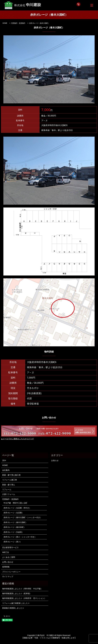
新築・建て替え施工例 (11, 475)
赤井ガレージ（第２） (13, 542)
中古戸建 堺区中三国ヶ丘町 (15, 503)
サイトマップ (8, 577)
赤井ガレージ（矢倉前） (14, 532)
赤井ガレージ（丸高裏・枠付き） (17, 508)
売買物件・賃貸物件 (18, 23)
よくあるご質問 (9, 557)
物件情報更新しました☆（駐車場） (17, 593)
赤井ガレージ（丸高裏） (14, 513)
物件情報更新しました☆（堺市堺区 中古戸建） (22, 589)
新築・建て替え (9, 485)
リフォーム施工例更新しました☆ (16, 603)
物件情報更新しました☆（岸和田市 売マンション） (24, 598)
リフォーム (7, 489)
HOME (5, 23)
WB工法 (6, 552)
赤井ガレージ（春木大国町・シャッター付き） (23, 517)
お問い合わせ (8, 562)
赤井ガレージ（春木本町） (14, 527)
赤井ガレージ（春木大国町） (15, 522)
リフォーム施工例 (10, 480)
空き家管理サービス (10, 548)
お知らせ (55, 460)
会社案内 (6, 470)
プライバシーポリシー (11, 572)
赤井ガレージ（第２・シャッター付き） (20, 537)
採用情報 (6, 567)
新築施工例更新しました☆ (13, 608)
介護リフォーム (9, 494)
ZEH (4, 460)
